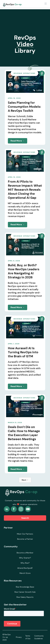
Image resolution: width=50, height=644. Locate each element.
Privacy (19, 637)
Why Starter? (25, 558)
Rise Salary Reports (25, 597)
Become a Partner (25, 539)
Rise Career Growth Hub (25, 592)
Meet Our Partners (25, 534)
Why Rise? (25, 563)
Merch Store (25, 573)
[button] (46, 5)
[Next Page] (25, 480)
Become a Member (25, 553)
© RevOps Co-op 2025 (7, 637)
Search (25, 518)
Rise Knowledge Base (25, 587)
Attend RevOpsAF (25, 568)
